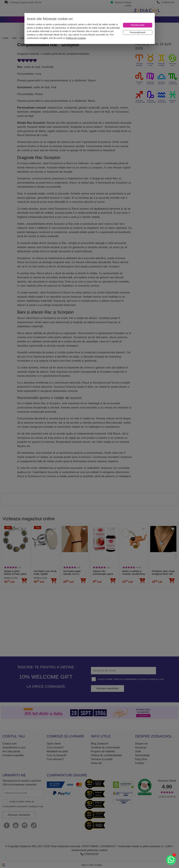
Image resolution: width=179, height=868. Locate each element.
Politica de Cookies (76, 38)
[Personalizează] (138, 32)
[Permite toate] (138, 25)
